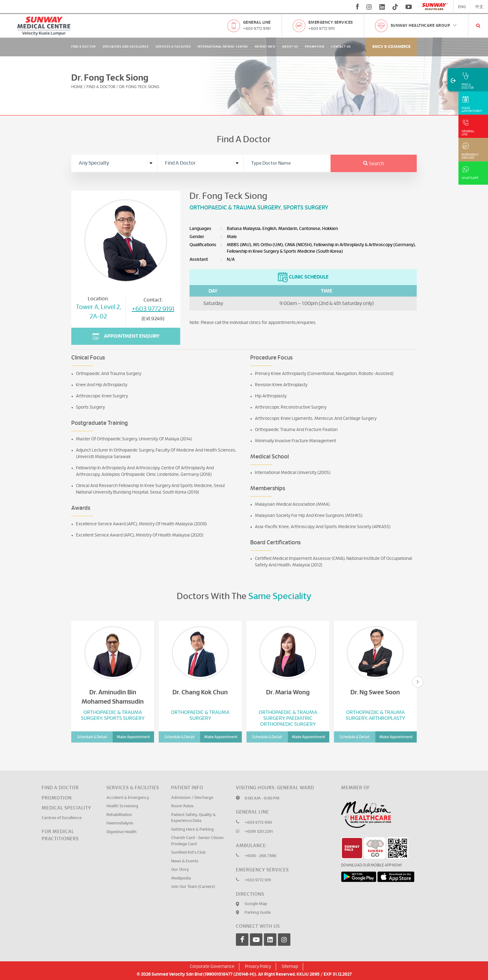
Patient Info (265, 47)
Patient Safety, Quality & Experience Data (193, 818)
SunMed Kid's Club (188, 853)
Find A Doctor (84, 47)
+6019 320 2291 (259, 832)
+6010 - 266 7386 (260, 856)
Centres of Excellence (62, 818)
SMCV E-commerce (391, 47)
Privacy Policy (258, 967)
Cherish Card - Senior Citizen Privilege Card (197, 841)
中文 (479, 7)
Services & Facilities (173, 47)
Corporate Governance (212, 967)
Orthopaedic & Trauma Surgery (235, 208)
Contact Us (341, 47)
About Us (290, 47)
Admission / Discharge (192, 798)
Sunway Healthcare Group (424, 26)
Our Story (180, 870)
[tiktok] (395, 7)
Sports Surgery (306, 208)
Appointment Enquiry (126, 337)
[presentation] (418, 682)
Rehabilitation (119, 815)
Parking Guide (258, 913)
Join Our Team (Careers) (193, 887)
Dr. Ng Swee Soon (375, 692)
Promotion (315, 47)
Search (374, 164)
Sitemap (290, 967)
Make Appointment (133, 737)
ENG (462, 7)
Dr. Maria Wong (288, 692)
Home (77, 87)
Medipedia (181, 878)
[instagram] (369, 7)
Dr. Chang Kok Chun (200, 692)
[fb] (357, 7)
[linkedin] (382, 7)
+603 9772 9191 (257, 29)
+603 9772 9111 (321, 29)
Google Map (256, 904)
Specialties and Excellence (126, 47)
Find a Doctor (60, 788)
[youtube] (409, 7)
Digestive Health (122, 832)
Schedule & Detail (92, 737)
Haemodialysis (120, 823)
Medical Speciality (66, 808)
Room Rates (182, 806)
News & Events (185, 861)
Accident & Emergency (128, 798)
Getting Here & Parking (192, 830)
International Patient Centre (223, 47)
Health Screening (122, 806)
